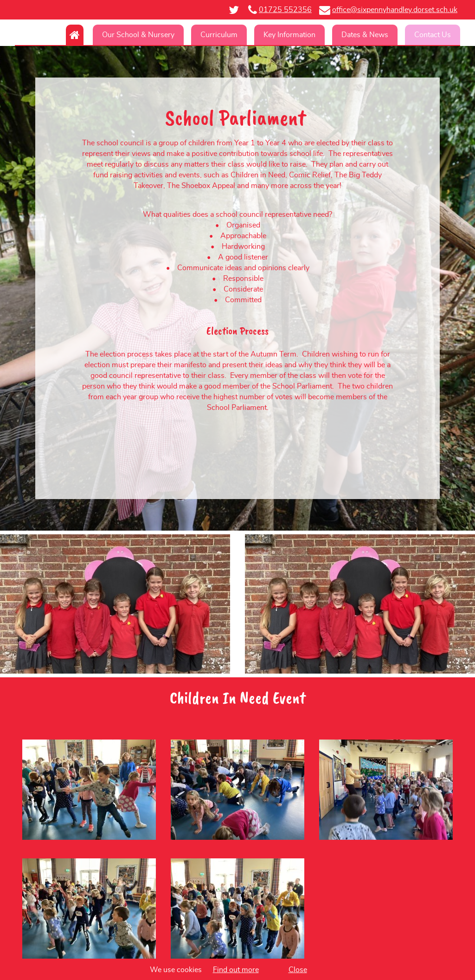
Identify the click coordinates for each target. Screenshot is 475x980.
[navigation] (237, 35)
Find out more (236, 970)
